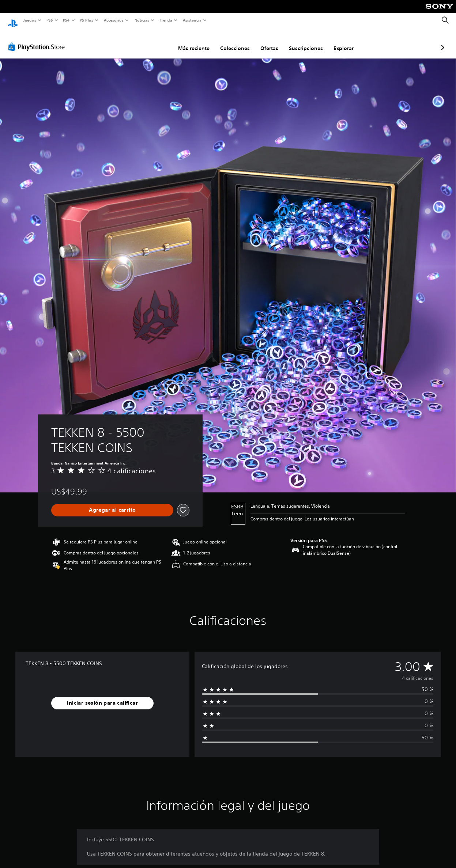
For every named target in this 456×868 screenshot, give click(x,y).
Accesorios (114, 20)
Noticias (142, 20)
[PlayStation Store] (38, 40)
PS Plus (87, 20)
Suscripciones (267, 41)
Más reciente (155, 41)
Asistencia (192, 20)
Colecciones (196, 41)
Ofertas (231, 41)
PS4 (67, 20)
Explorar (305, 41)
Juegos (29, 20)
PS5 (50, 20)
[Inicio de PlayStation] (13, 20)
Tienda (166, 20)
